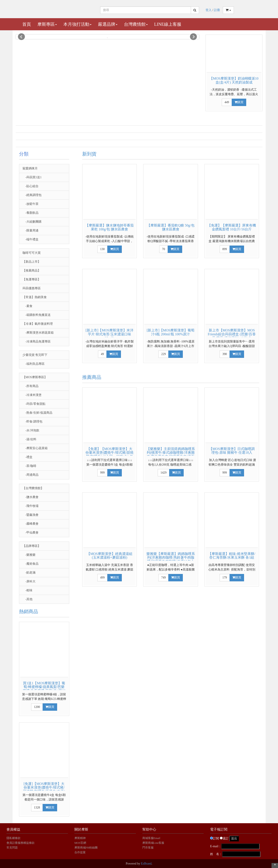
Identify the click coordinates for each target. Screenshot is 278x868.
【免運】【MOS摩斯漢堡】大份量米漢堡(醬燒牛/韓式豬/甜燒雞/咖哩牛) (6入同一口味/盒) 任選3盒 (109, 455)
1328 (37, 808)
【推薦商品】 (32, 271)
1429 (164, 473)
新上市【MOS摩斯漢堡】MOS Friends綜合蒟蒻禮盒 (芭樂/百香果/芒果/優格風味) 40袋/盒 (232, 334)
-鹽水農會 (31, 497)
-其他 (28, 599)
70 (164, 249)
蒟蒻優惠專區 (32, 288)
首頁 (27, 24)
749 (163, 578)
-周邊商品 (31, 475)
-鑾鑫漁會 (31, 515)
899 (225, 249)
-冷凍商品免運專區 (37, 342)
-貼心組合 (31, 186)
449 (227, 102)
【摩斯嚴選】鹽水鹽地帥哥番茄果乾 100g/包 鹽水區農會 (109, 227)
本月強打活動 (77, 24)
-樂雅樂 (29, 555)
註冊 (217, 10)
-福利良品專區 (34, 364)
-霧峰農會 (31, 524)
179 (225, 578)
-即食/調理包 (33, 422)
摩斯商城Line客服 (153, 843)
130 (102, 249)
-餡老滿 (29, 573)
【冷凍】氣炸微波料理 (38, 324)
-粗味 (28, 590)
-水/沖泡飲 (31, 430)
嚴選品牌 (108, 24)
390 (225, 354)
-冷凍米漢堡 (32, 395)
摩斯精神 (80, 838)
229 (163, 354)
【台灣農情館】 (33, 488)
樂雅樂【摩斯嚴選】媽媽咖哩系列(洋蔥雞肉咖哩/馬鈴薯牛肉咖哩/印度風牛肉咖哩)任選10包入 (171, 558)
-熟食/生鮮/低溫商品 (37, 413)
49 (102, 354)
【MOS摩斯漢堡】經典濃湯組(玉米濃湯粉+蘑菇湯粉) (110, 556)
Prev (21, 37)
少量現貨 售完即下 (35, 355)
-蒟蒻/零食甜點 (34, 404)
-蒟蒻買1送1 (32, 177)
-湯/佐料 (30, 439)
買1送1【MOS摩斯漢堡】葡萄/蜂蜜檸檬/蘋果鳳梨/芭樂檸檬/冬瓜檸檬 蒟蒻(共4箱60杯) (44, 689)
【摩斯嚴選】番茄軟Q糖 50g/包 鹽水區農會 (171, 227)
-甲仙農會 (31, 533)
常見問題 (12, 848)
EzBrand (146, 864)
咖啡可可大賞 (32, 253)
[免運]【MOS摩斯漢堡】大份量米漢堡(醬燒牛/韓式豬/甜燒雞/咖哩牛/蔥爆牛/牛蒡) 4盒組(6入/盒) (44, 789)
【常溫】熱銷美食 (35, 297)
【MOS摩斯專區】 (35, 377)
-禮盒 (28, 457)
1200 (37, 707)
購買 (239, 102)
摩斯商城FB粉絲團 (86, 848)
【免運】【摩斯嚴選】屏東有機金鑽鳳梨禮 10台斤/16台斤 (232, 227)
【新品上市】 (32, 262)
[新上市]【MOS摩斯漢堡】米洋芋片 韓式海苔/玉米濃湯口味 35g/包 (110, 334)
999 (102, 473)
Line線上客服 (168, 24)
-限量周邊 (31, 231)
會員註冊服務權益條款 (21, 843)
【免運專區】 (32, 279)
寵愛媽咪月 (30, 168)
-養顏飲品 (31, 213)
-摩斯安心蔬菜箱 (35, 448)
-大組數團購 (32, 222)
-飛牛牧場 (31, 506)
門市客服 (148, 848)
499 (102, 578)
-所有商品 (31, 386)
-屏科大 (29, 581)
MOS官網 (80, 843)
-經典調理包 (32, 195)
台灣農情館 (136, 24)
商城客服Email (152, 838)
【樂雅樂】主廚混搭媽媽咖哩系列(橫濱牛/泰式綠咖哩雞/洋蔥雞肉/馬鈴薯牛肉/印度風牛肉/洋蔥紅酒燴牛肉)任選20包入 (171, 455)
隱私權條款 (14, 838)
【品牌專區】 (32, 546)
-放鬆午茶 (31, 204)
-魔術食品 (31, 564)
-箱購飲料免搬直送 (37, 315)
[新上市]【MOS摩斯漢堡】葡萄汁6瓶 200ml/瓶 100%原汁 (171, 332)
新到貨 (89, 154)
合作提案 (80, 852)
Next (193, 37)
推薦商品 (92, 377)
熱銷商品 (29, 612)
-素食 (28, 306)
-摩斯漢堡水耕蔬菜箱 (38, 333)
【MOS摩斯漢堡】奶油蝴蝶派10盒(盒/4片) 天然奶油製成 (234, 80)
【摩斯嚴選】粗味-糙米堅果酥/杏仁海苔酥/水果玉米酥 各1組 (232, 556)
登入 (209, 10)
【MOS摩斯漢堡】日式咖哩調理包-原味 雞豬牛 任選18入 (232, 451)
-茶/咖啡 (30, 466)
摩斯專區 (47, 24)
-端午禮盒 (31, 239)
